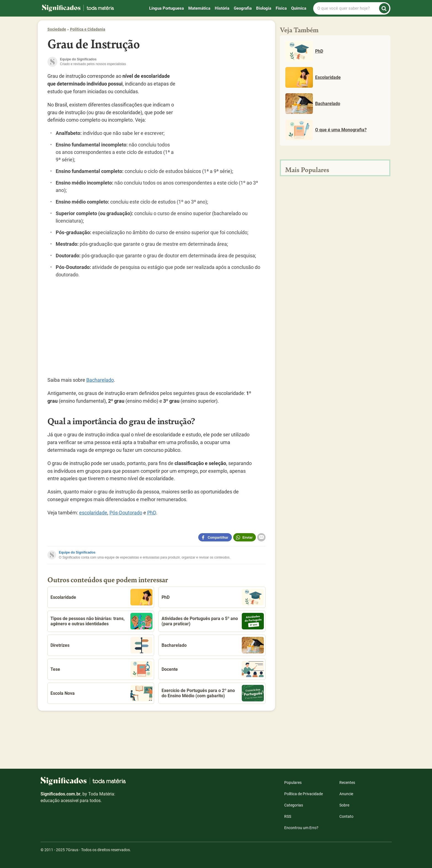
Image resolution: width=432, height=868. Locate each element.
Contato (346, 816)
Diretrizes (102, 645)
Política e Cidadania (88, 29)
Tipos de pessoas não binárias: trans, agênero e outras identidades (102, 621)
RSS (288, 816)
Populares (293, 782)
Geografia (243, 8)
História (222, 8)
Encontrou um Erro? (301, 828)
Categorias (294, 805)
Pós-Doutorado (126, 513)
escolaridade (93, 513)
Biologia (264, 8)
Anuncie (346, 794)
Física (281, 8)
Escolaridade (102, 597)
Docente (213, 669)
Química (299, 8)
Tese (102, 669)
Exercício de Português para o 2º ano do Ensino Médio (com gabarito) (213, 693)
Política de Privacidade (304, 794)
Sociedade (57, 29)
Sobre (344, 805)
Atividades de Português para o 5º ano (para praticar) (213, 621)
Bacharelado (100, 380)
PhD (152, 513)
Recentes (347, 782)
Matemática (199, 8)
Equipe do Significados (77, 552)
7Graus (72, 850)
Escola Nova (102, 693)
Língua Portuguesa (167, 8)
